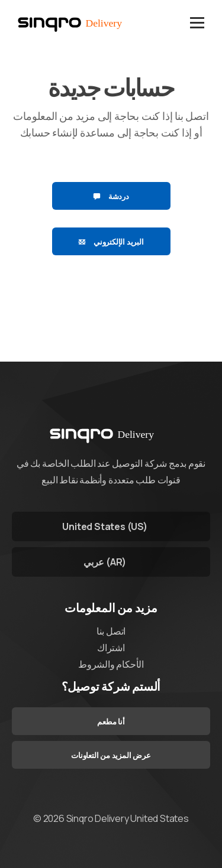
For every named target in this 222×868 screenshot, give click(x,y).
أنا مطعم (111, 721)
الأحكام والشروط (111, 664)
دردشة (111, 196)
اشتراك (111, 648)
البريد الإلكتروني (111, 242)
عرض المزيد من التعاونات (111, 755)
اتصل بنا (111, 631)
